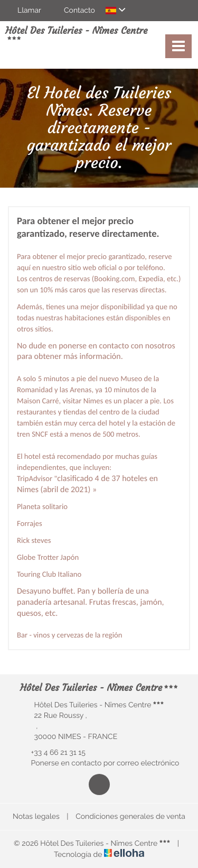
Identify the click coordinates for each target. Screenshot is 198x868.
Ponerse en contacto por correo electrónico (99, 763)
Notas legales (36, 817)
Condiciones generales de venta (130, 817)
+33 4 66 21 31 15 (52, 753)
